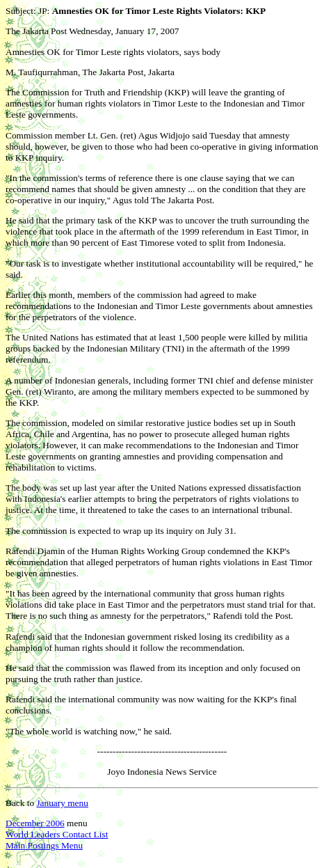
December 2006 (35, 823)
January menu (62, 803)
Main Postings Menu (44, 845)
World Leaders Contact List (57, 834)
